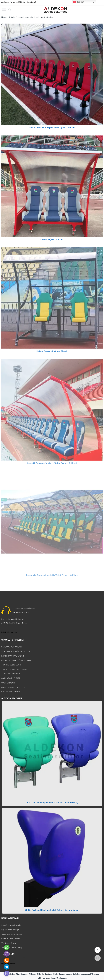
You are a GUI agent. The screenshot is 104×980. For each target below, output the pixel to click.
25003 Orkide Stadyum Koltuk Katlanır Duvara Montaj (52, 804)
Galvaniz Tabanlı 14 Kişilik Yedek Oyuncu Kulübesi (52, 127)
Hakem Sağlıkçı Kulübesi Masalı (52, 353)
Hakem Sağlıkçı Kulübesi (52, 241)
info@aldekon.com (9, 632)
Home (4, 17)
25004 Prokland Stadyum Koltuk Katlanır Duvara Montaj (52, 912)
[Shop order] (102, 18)
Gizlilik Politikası (8, 963)
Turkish (79, 2)
